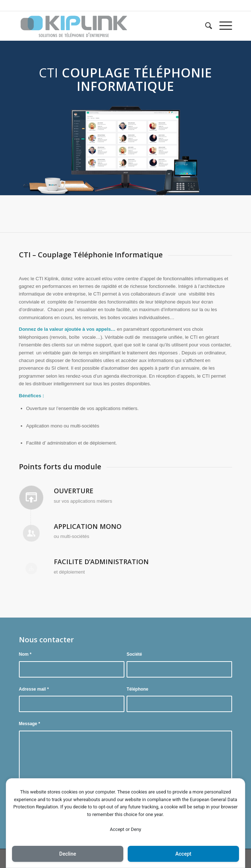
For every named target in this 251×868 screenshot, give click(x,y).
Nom (25, 654)
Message (29, 724)
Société (134, 654)
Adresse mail (34, 689)
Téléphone (138, 689)
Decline (68, 854)
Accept (183, 854)
